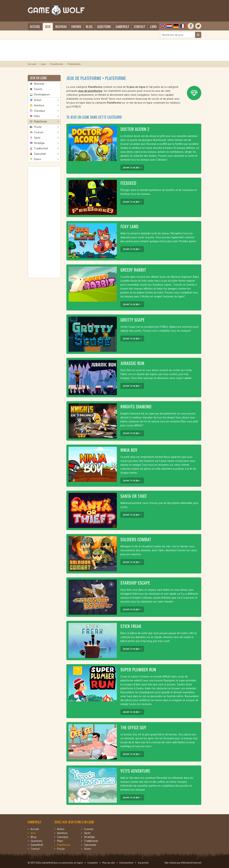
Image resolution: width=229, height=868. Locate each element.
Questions (104, 27)
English (162, 26)
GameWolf (122, 27)
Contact (140, 27)
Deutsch (176, 26)
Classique (40, 111)
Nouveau (61, 27)
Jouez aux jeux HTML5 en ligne (74, 822)
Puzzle (38, 127)
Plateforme (57, 64)
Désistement (126, 863)
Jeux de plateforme (90, 91)
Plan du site (109, 863)
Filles (37, 116)
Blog (89, 27)
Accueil (35, 27)
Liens (153, 27)
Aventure (39, 105)
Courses (39, 132)
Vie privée (143, 863)
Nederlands (169, 26)
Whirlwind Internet (191, 863)
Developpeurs (42, 94)
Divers (38, 159)
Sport (37, 138)
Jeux (48, 27)
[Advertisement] (114, 50)
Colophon (93, 863)
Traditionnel (41, 148)
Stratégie (39, 143)
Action (38, 100)
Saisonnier (40, 154)
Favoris (76, 27)
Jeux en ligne (38, 78)
